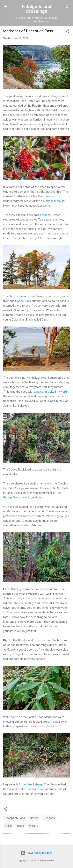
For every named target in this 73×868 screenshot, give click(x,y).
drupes (46, 215)
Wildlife (34, 826)
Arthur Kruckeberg (30, 784)
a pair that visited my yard (50, 392)
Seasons (49, 818)
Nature (34, 818)
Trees (20, 826)
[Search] (68, 8)
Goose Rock (23, 301)
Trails (8, 826)
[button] (68, 32)
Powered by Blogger (36, 853)
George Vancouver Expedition (22, 497)
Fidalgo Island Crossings (36, 9)
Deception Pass (15, 818)
